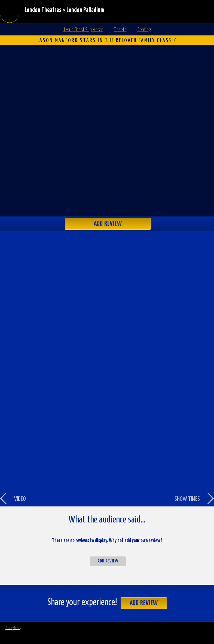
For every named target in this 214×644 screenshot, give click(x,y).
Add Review (108, 224)
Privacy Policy (13, 628)
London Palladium (85, 10)
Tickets (120, 30)
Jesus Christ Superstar (83, 30)
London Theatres (43, 10)
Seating (144, 30)
